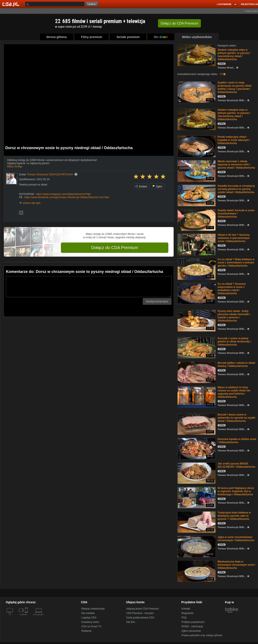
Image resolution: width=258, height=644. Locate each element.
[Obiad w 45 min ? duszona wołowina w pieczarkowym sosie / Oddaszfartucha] (196, 244)
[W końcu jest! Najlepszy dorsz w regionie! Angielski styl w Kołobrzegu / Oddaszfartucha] (196, 497)
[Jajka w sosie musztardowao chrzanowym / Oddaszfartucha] (196, 546)
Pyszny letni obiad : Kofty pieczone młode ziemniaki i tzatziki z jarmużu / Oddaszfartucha (234, 316)
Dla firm (131, 622)
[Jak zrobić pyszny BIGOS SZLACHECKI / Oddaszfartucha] (196, 473)
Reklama (86, 631)
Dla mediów (88, 613)
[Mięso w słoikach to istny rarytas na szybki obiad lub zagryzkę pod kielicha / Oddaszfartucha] (196, 397)
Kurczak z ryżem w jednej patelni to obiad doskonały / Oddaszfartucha (234, 342)
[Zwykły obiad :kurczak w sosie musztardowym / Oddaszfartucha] (196, 220)
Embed (141, 187)
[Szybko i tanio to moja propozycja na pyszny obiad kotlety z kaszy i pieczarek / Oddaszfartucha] (196, 92)
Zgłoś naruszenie (191, 631)
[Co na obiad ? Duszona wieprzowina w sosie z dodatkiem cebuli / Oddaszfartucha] (196, 293)
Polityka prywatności (193, 622)
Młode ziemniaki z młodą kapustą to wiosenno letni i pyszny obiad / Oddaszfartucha (236, 165)
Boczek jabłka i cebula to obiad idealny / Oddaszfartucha (236, 364)
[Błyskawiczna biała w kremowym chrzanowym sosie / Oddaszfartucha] (196, 571)
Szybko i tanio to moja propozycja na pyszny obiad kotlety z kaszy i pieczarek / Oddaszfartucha (235, 87)
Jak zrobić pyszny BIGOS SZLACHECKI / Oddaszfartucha (236, 465)
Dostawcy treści (90, 622)
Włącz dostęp (15, 166)
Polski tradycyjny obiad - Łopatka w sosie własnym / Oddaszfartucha (234, 140)
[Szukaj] (55, 4)
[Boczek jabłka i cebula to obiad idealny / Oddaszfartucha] (196, 372)
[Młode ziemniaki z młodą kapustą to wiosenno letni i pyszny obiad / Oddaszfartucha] (196, 171)
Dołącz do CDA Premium (115, 248)
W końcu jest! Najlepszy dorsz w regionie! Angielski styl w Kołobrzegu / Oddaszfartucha (236, 491)
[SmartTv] (27, 617)
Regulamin (187, 613)
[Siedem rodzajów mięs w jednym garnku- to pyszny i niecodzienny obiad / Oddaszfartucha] (196, 55)
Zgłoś (157, 187)
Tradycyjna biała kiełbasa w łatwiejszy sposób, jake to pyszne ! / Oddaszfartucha (234, 516)
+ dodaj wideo (251, 11)
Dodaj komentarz (157, 301)
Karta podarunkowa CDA (140, 618)
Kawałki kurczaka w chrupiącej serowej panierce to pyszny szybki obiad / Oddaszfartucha (236, 189)
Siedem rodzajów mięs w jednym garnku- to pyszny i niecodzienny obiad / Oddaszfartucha (234, 55)
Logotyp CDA (89, 618)
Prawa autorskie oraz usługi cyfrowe (202, 635)
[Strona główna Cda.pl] (11, 4)
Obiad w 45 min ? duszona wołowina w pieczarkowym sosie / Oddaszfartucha (234, 238)
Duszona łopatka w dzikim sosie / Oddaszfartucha (237, 441)
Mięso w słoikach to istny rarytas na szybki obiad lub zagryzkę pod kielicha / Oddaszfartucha (234, 392)
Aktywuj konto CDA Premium (142, 609)
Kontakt (186, 609)
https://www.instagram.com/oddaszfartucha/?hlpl (63, 194)
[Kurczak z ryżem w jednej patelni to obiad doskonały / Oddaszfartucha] (196, 348)
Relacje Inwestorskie (93, 609)
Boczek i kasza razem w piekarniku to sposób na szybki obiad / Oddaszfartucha (236, 418)
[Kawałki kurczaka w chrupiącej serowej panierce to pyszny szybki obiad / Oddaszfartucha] (196, 195)
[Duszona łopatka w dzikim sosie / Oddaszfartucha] (196, 448)
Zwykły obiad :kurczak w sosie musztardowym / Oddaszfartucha (236, 214)
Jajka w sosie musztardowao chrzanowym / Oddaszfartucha (236, 539)
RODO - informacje (192, 626)
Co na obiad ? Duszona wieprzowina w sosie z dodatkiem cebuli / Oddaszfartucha (232, 289)
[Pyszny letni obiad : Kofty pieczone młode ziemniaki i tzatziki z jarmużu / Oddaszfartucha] (196, 320)
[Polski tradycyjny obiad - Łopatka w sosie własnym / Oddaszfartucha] (196, 146)
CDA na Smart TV (91, 626)
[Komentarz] (89, 287)
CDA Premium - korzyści (140, 613)
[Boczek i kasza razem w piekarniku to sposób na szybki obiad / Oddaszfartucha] (196, 424)
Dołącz (179, 23)
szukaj (92, 4)
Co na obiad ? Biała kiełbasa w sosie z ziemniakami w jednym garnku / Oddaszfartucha (236, 263)
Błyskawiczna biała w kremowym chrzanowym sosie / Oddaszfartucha (237, 565)
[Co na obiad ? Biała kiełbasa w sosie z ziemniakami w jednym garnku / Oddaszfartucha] (196, 269)
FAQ (184, 618)
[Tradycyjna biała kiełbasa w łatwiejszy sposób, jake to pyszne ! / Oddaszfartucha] (196, 522)
